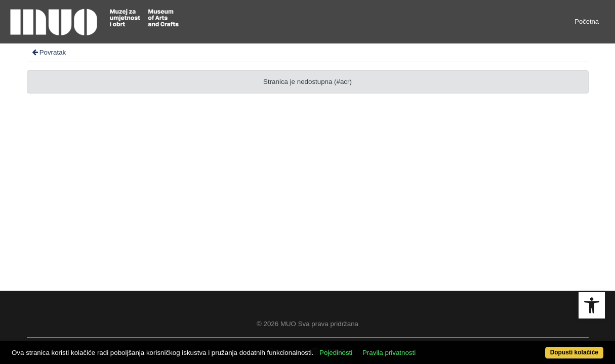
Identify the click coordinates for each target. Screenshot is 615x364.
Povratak (49, 52)
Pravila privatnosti (420, 347)
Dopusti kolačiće (541, 347)
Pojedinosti (367, 347)
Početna (587, 21)
